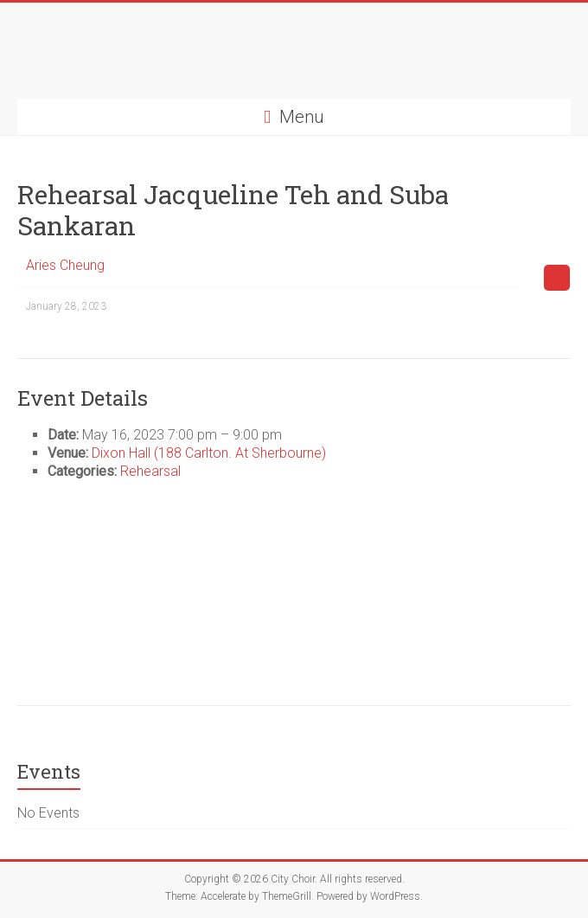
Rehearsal (150, 471)
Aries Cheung (65, 265)
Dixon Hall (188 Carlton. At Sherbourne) (209, 453)
